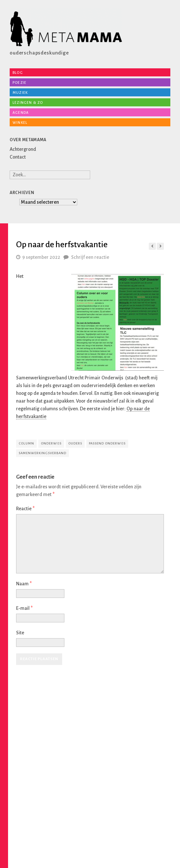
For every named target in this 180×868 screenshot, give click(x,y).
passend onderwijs (107, 443)
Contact (18, 157)
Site (20, 633)
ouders (75, 443)
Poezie (19, 83)
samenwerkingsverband (43, 453)
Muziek (20, 93)
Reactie (25, 509)
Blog (18, 73)
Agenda (21, 112)
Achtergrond (23, 149)
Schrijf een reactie (90, 257)
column (26, 443)
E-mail (24, 608)
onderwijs (51, 443)
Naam (24, 584)
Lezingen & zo (28, 102)
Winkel (20, 122)
